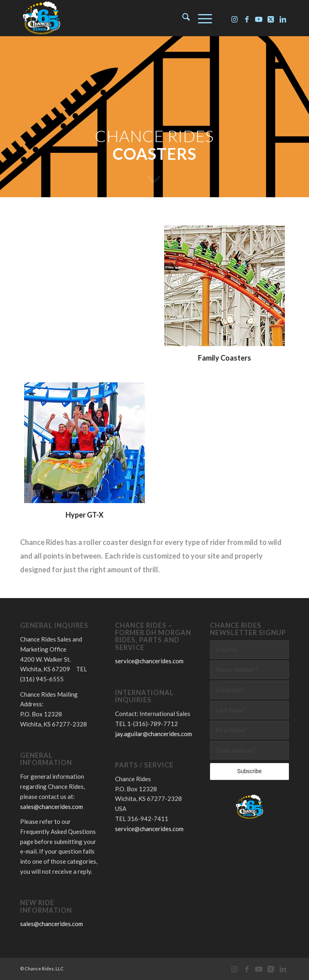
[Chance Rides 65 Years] (41, 18)
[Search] (182, 18)
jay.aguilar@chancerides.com (153, 734)
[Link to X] (271, 18)
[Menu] (201, 18)
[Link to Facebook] (247, 18)
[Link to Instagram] (235, 18)
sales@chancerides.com (51, 807)
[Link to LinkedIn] (283, 18)
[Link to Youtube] (259, 18)
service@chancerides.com (149, 661)
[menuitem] (182, 18)
